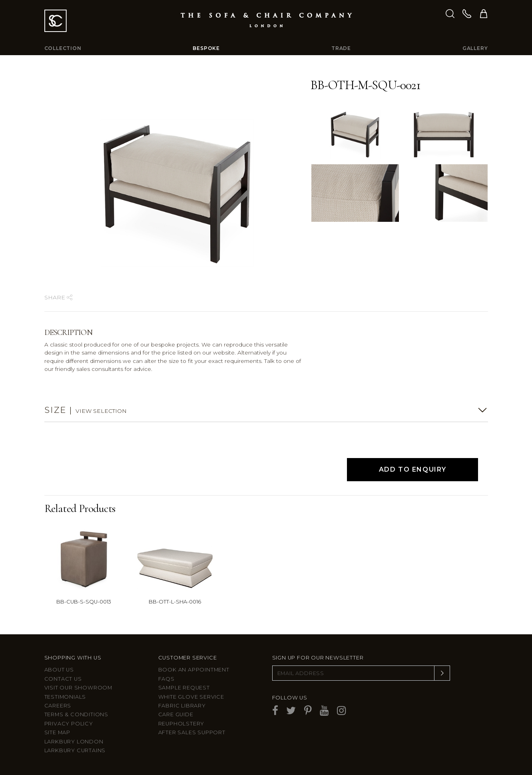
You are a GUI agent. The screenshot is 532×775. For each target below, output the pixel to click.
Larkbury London (74, 742)
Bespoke (206, 48)
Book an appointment (194, 670)
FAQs (166, 679)
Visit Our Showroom (78, 688)
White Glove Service (191, 697)
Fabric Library (182, 706)
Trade (341, 48)
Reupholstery (181, 724)
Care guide (176, 714)
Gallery (475, 48)
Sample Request (184, 688)
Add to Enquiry (413, 469)
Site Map (57, 732)
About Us (59, 670)
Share (58, 297)
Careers (58, 706)
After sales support (192, 732)
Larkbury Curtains (75, 750)
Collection (63, 48)
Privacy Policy (69, 724)
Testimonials (65, 697)
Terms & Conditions (76, 714)
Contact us (63, 679)
